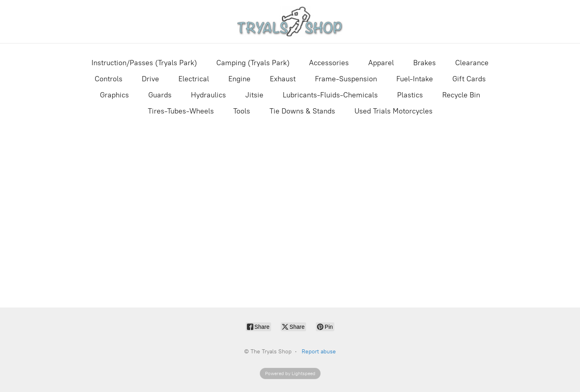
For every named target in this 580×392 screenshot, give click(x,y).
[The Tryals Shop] (290, 22)
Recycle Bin (461, 95)
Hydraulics (208, 95)
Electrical (194, 79)
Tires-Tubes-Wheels (181, 111)
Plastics (410, 95)
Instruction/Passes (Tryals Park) (144, 63)
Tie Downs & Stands (302, 111)
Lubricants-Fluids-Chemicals (330, 95)
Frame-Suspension (346, 79)
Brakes (425, 63)
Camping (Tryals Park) (253, 63)
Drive (150, 79)
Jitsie (254, 95)
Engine (239, 79)
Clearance (472, 63)
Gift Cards (469, 79)
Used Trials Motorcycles (394, 111)
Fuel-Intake (415, 79)
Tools (242, 111)
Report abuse (319, 352)
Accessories (329, 63)
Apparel (381, 63)
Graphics (114, 95)
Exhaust (283, 79)
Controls (109, 79)
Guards (160, 95)
